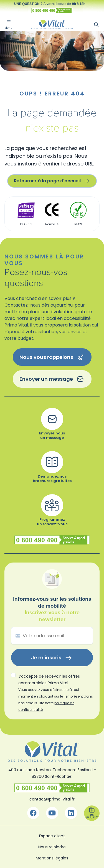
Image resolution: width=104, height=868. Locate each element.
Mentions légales (52, 858)
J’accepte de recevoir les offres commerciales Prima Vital (56, 693)
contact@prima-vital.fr (52, 799)
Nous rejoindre (52, 847)
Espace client (52, 836)
